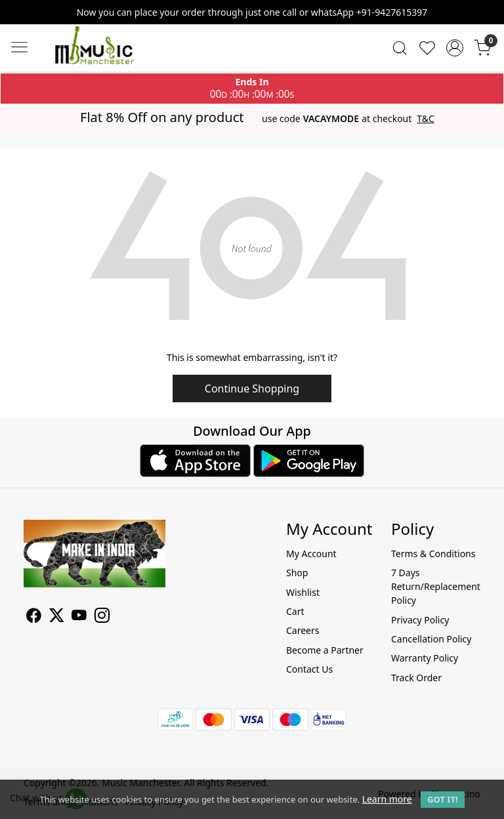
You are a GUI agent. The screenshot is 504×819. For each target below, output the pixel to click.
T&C (426, 119)
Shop (297, 573)
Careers (303, 630)
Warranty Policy (425, 658)
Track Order (416, 678)
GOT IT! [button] (442, 799)
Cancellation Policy (431, 639)
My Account (311, 554)
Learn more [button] (387, 799)
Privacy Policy (420, 620)
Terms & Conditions (433, 554)
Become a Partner (325, 650)
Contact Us (309, 669)
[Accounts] (455, 48)
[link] (400, 48)
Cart (295, 611)
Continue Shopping (252, 388)
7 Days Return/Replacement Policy (436, 586)
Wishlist (303, 592)
